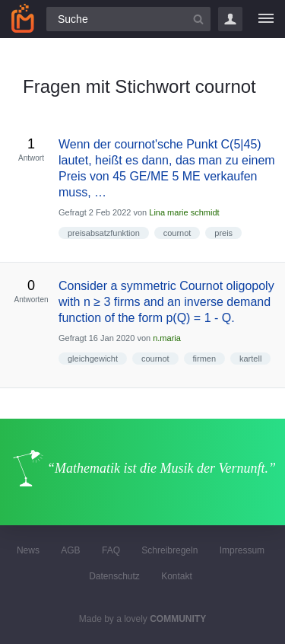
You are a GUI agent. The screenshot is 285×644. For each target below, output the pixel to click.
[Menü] (266, 19)
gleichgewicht (93, 359)
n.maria (167, 338)
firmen (205, 359)
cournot (177, 233)
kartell (250, 359)
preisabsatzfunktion (104, 233)
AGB (70, 550)
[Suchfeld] (128, 19)
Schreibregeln (169, 550)
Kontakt (177, 576)
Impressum (242, 550)
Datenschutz (114, 576)
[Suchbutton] (198, 19)
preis (223, 233)
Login (230, 19)
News (28, 550)
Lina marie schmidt (184, 212)
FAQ (111, 550)
